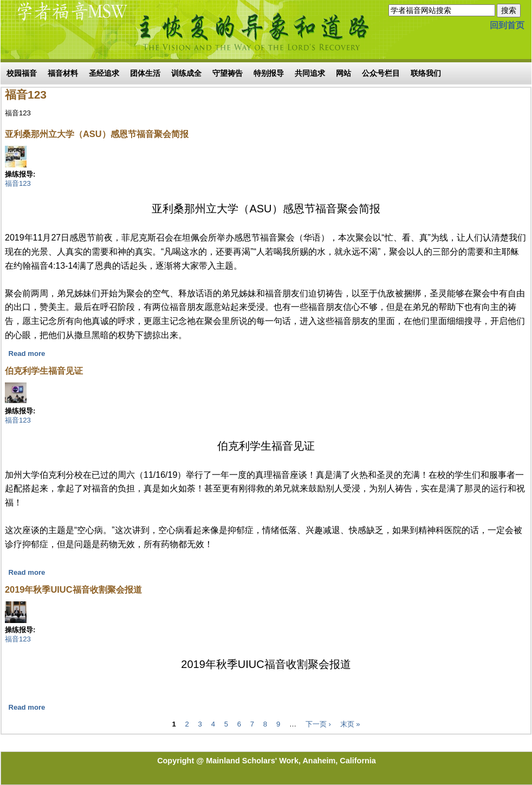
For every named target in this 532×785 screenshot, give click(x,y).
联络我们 (426, 73)
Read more (27, 353)
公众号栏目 (381, 73)
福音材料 (63, 73)
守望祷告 (228, 73)
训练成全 (186, 73)
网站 (343, 73)
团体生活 (145, 73)
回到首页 (507, 25)
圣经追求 (104, 73)
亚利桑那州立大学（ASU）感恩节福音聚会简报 (97, 134)
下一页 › (318, 724)
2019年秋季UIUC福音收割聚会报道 (73, 589)
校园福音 (22, 73)
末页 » (350, 724)
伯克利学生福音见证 (44, 371)
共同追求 (310, 73)
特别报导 (269, 73)
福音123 (18, 183)
